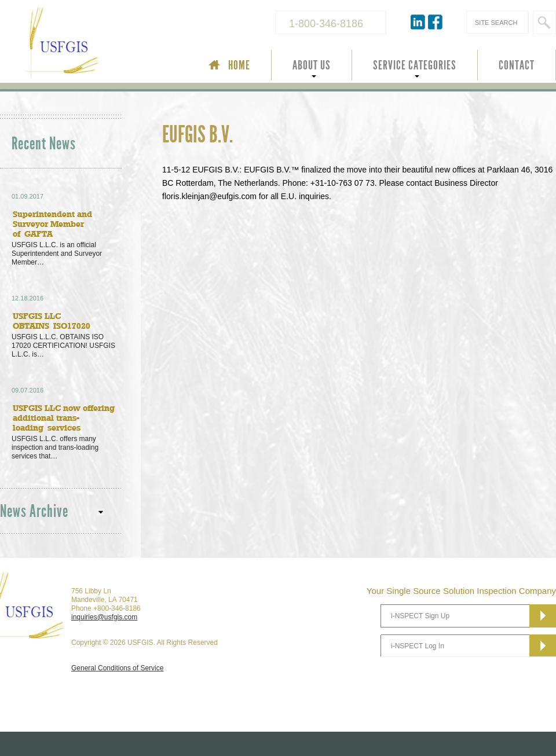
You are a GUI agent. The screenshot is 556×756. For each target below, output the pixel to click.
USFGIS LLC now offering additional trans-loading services (64, 418)
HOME (239, 65)
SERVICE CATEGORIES (415, 65)
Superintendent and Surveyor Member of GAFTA (52, 224)
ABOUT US (312, 65)
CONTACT (517, 65)
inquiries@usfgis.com (104, 617)
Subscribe (543, 616)
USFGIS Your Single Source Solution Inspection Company (101, 44)
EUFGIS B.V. (197, 135)
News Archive (34, 511)
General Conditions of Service (117, 668)
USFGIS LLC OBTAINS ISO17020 (52, 321)
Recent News (44, 144)
